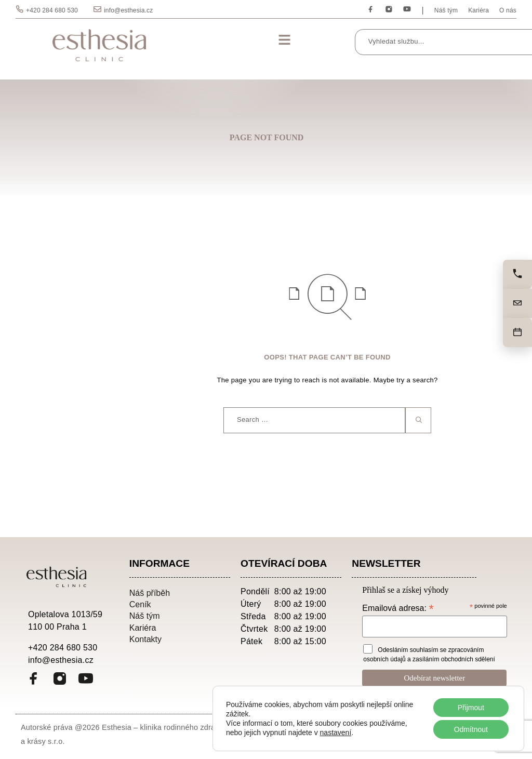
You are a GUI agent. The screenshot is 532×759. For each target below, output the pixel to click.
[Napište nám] (517, 303)
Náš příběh (150, 593)
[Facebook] (371, 10)
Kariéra (478, 10)
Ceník (140, 604)
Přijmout (470, 708)
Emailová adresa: (398, 608)
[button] (284, 41)
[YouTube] (407, 10)
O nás (508, 10)
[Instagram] (389, 10)
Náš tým (446, 10)
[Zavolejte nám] (517, 274)
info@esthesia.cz (128, 10)
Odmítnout (470, 729)
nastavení (336, 733)
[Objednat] (517, 332)
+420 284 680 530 (52, 10)
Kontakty (145, 639)
